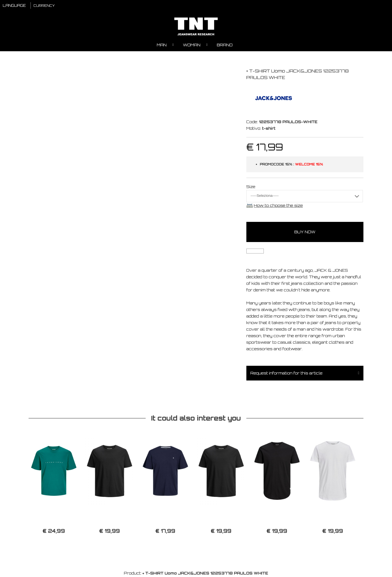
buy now (305, 232)
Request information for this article (287, 374)
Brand (225, 45)
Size (251, 187)
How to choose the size (278, 206)
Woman (192, 45)
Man (162, 45)
